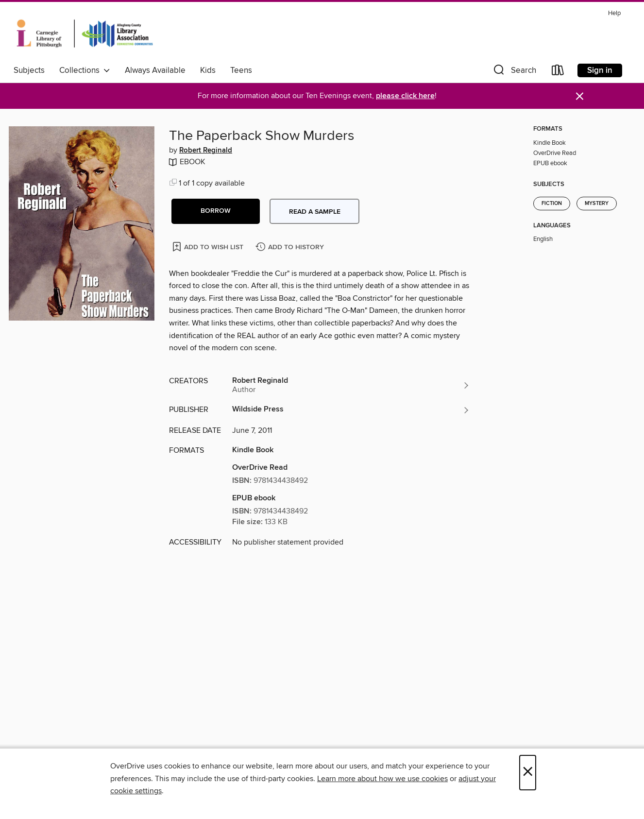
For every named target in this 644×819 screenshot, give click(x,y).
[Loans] (558, 72)
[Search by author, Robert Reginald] (351, 385)
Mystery (597, 204)
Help (614, 13)
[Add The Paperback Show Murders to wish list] (209, 247)
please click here (405, 96)
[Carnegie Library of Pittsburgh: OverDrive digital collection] (85, 34)
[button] (514, 72)
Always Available (155, 70)
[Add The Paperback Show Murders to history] (291, 247)
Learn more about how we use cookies (382, 779)
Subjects (29, 70)
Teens (241, 70)
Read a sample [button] (315, 212)
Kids (208, 70)
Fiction (552, 204)
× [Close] (528, 773)
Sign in (600, 70)
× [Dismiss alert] (580, 96)
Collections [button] (85, 70)
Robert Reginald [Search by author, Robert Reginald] (206, 151)
